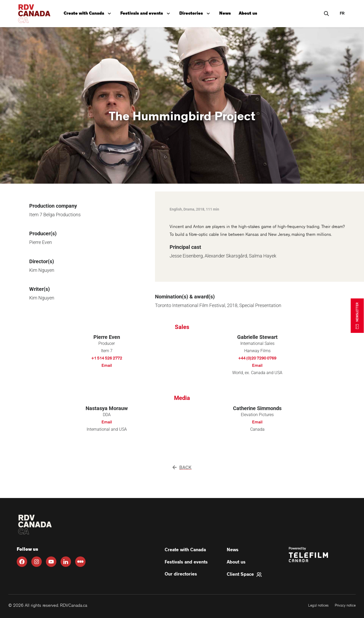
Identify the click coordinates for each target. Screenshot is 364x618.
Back (182, 468)
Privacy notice (345, 605)
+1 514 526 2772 (107, 358)
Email (107, 365)
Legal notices (318, 605)
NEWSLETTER (357, 316)
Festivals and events (147, 12)
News (227, 13)
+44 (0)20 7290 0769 (257, 358)
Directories (197, 12)
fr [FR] (342, 13)
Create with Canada (89, 12)
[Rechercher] (326, 14)
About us (250, 13)
